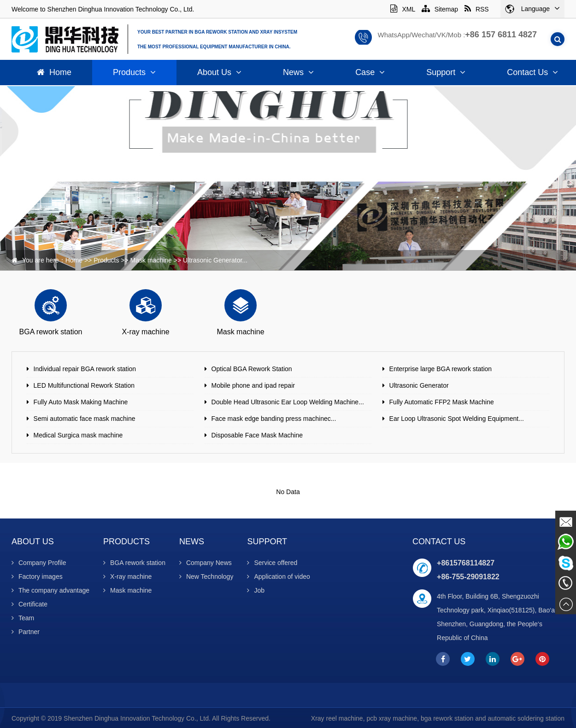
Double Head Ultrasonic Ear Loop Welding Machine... (288, 402)
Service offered (272, 563)
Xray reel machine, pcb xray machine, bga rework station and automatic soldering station (438, 718)
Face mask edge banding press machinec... (274, 419)
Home (54, 72)
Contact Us (439, 542)
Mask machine (151, 260)
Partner (26, 632)
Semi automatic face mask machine (85, 419)
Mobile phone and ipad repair (253, 385)
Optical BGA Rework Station (252, 369)
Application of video (278, 577)
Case (370, 72)
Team (23, 618)
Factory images (37, 577)
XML (403, 9)
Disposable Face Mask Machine (257, 435)
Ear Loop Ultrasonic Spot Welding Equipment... (457, 419)
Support (446, 72)
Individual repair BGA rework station (85, 369)
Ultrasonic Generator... (215, 260)
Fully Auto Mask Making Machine (81, 402)
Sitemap (440, 9)
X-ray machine (127, 577)
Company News (206, 563)
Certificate (29, 604)
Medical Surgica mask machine (78, 435)
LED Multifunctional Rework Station (84, 385)
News (298, 72)
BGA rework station (134, 563)
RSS (477, 9)
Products (134, 72)
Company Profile (39, 563)
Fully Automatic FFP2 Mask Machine (442, 402)
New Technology (206, 577)
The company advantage (50, 590)
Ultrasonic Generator (419, 385)
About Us (219, 72)
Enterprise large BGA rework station (441, 369)
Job (256, 590)
